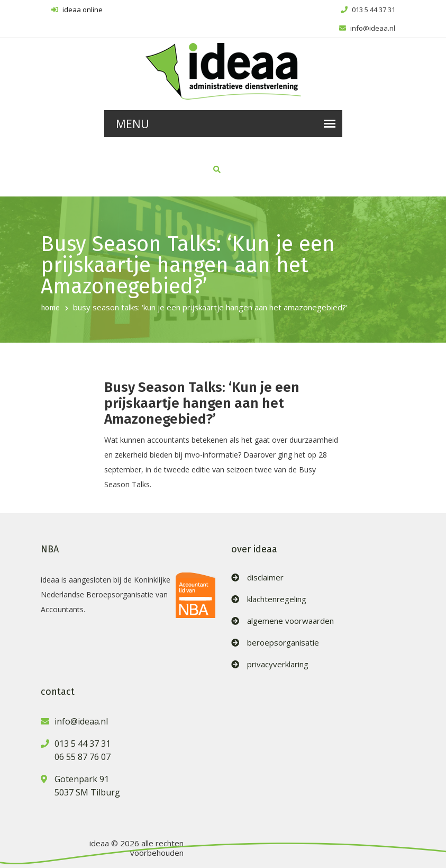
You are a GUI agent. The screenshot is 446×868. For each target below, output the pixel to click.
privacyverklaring (278, 664)
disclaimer (265, 578)
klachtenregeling (277, 599)
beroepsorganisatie (283, 643)
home (50, 308)
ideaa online (77, 10)
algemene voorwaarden (290, 621)
